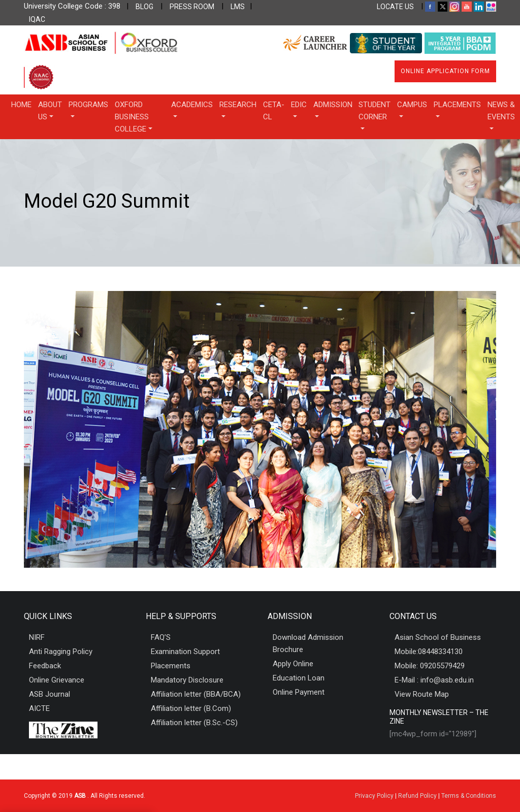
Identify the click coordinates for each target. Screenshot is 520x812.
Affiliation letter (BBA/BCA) (196, 694)
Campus (412, 105)
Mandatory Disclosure (187, 680)
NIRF (37, 637)
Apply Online (293, 664)
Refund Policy (417, 796)
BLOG (144, 7)
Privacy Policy (374, 796)
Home (21, 105)
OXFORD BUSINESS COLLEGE (132, 117)
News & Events (501, 111)
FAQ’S (161, 637)
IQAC (37, 19)
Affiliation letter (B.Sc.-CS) (194, 723)
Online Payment (299, 692)
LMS (238, 7)
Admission (333, 105)
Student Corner (375, 111)
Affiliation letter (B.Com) (191, 708)
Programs (88, 105)
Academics (192, 105)
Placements (457, 105)
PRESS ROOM (192, 7)
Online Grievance (57, 680)
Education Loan (299, 678)
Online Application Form (445, 71)
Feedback (45, 666)
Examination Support (185, 652)
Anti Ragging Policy (61, 652)
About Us (50, 111)
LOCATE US (395, 7)
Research (238, 105)
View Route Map (422, 694)
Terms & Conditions (469, 796)
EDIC (299, 105)
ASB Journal (50, 694)
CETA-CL (274, 111)
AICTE (39, 708)
